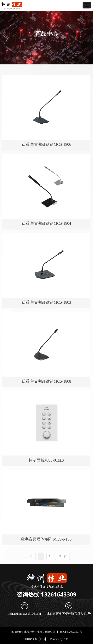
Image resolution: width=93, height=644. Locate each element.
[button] (87, 5)
